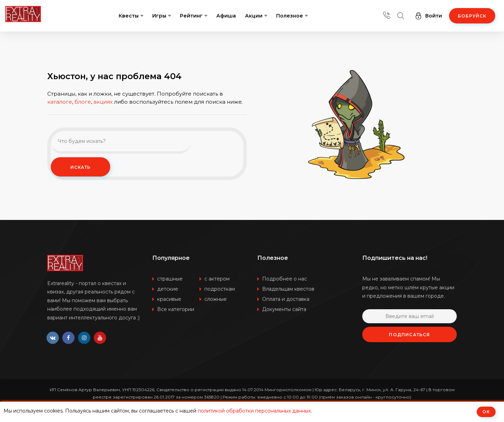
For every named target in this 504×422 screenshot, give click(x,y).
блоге (83, 113)
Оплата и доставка (286, 299)
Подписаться (409, 335)
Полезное (290, 16)
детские (168, 289)
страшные (170, 279)
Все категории (176, 309)
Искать (214, 154)
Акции (254, 16)
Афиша (226, 16)
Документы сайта (284, 309)
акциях (103, 113)
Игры (159, 16)
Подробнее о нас (285, 279)
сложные (216, 299)
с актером (217, 279)
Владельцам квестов (288, 289)
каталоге (60, 113)
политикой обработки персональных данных (254, 411)
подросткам (220, 289)
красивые (169, 299)
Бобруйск (472, 16)
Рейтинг (191, 16)
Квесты (129, 16)
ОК (486, 412)
